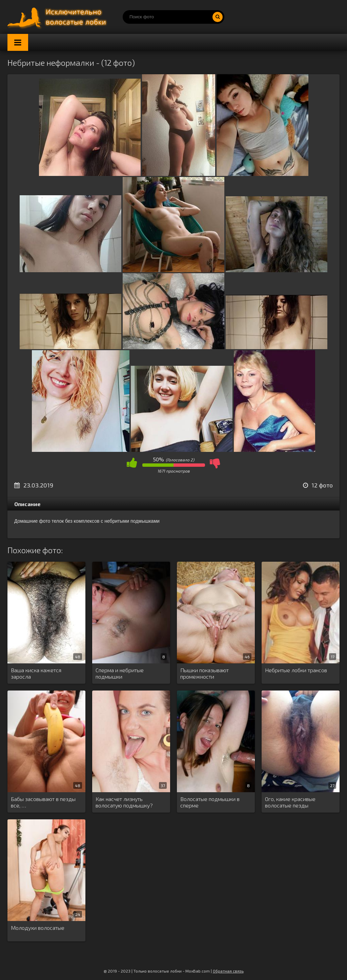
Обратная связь (228, 971)
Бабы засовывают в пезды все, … (43, 802)
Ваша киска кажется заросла (36, 673)
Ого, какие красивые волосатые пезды (290, 802)
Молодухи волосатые (38, 928)
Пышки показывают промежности (205, 673)
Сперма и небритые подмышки (120, 673)
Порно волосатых (58, 17)
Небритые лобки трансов (296, 670)
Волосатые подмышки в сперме (210, 802)
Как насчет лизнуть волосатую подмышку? (124, 802)
